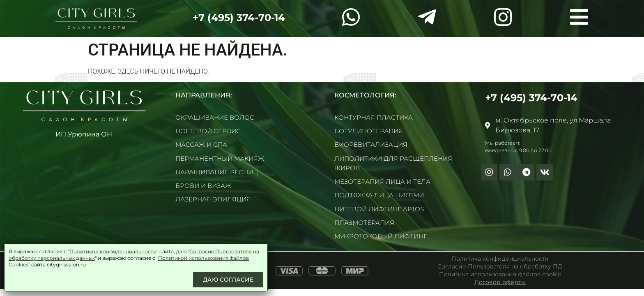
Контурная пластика (374, 117)
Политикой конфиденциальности (113, 251)
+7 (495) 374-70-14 (239, 17)
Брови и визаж (203, 186)
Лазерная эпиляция (213, 199)
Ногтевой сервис (208, 131)
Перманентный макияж (220, 158)
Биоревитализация (371, 145)
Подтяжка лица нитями (379, 195)
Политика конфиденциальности (500, 259)
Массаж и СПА (201, 145)
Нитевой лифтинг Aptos (379, 209)
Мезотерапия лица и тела (382, 182)
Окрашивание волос (215, 117)
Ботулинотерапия (369, 131)
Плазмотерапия (364, 223)
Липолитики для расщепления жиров (393, 163)
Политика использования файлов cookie (500, 274)
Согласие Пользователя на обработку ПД (500, 266)
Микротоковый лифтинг (381, 236)
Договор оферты (500, 282)
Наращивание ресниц (217, 172)
